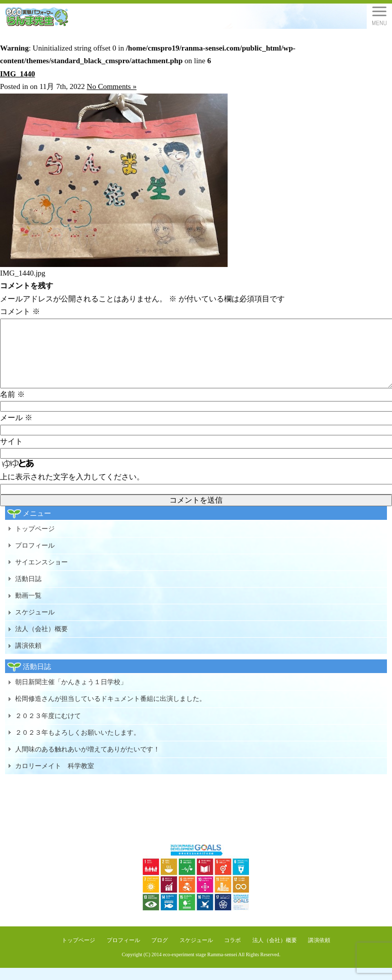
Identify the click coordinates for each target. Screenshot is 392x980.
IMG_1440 (17, 74)
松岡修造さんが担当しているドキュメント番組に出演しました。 (111, 711)
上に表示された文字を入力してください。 (72, 489)
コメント (20, 311)
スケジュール (35, 624)
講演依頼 (28, 658)
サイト (11, 454)
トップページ (35, 541)
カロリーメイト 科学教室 (55, 778)
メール (16, 430)
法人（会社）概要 (41, 641)
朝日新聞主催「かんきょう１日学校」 (71, 694)
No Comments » (112, 86)
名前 (12, 407)
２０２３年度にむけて (48, 728)
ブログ (160, 952)
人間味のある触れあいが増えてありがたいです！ (88, 761)
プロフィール (35, 558)
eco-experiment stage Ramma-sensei (200, 967)
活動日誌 (28, 591)
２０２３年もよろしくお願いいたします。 (78, 745)
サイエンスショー (41, 574)
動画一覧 (28, 608)
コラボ (232, 952)
